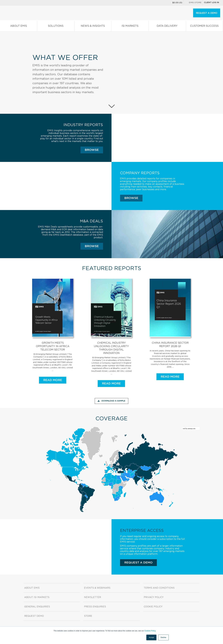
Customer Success (204, 26)
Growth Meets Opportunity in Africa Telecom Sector (53, 346)
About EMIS (18, 26)
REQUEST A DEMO (207, 13)
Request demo (34, 616)
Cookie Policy (153, 607)
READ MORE (53, 380)
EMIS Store (193, 3)
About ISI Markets (37, 597)
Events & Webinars (97, 588)
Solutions (56, 26)
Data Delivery (167, 26)
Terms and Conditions (159, 588)
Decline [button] (163, 637)
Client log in (211, 3)
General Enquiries (37, 607)
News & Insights (93, 26)
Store (88, 616)
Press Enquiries (95, 607)
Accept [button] (151, 637)
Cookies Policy (150, 631)
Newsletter (93, 597)
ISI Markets (130, 26)
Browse (92, 150)
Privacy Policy (154, 597)
